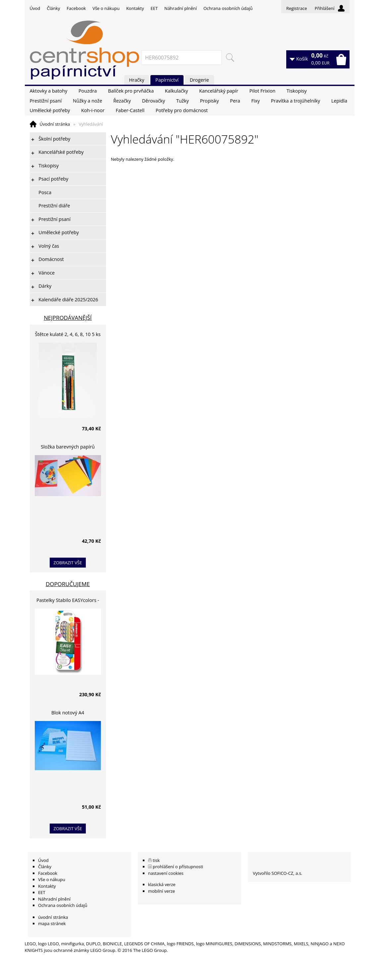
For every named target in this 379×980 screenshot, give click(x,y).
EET (154, 8)
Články (53, 8)
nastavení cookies (166, 873)
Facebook (76, 8)
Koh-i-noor (93, 110)
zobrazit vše (68, 563)
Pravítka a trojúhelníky (296, 101)
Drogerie (199, 80)
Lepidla (339, 101)
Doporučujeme (68, 584)
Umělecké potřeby (50, 110)
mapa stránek (52, 923)
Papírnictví (167, 80)
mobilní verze (162, 891)
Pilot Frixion (263, 91)
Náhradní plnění (181, 8)
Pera (235, 101)
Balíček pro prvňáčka (131, 91)
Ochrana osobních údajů (228, 8)
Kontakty (135, 8)
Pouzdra (88, 91)
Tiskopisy (297, 91)
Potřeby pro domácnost (182, 110)
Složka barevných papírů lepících (68, 448)
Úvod (35, 8)
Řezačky (122, 101)
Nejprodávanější (68, 318)
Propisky (210, 101)
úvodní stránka (53, 917)
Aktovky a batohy (49, 91)
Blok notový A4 (68, 713)
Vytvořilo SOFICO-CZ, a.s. (277, 873)
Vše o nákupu (106, 8)
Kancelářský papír (219, 91)
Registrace (297, 8)
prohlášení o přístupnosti (178, 867)
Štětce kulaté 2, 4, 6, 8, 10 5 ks (68, 334)
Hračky (137, 80)
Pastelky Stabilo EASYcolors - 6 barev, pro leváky (68, 601)
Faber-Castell (130, 110)
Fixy (255, 101)
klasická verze (162, 884)
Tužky (183, 101)
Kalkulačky (177, 91)
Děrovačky (154, 101)
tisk (156, 860)
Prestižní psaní (46, 101)
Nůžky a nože (87, 101)
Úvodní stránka (55, 124)
